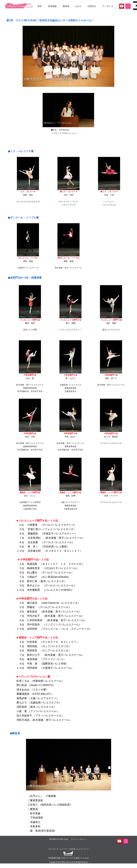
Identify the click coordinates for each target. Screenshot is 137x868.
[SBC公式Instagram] (128, 6)
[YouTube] (122, 6)
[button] (52, 6)
